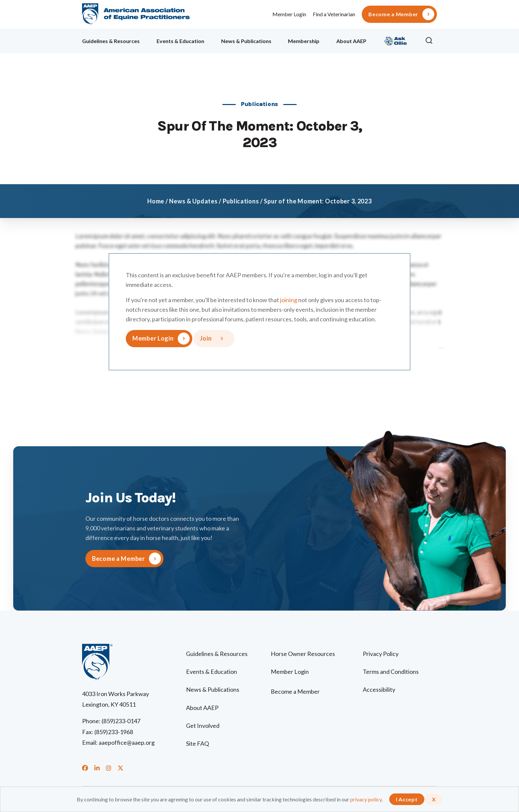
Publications (241, 201)
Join (206, 338)
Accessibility (379, 689)
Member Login (289, 14)
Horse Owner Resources (303, 654)
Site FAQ (197, 743)
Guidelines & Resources (111, 41)
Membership (304, 41)
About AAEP (351, 41)
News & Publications (246, 41)
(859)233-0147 (121, 721)
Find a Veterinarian (334, 14)
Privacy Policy (381, 654)
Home (156, 201)
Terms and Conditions (391, 672)
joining (289, 300)
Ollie (396, 40)
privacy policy (366, 799)
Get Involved (203, 726)
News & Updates (193, 201)
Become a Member (393, 14)
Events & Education (180, 41)
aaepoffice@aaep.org (127, 742)
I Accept (407, 799)
